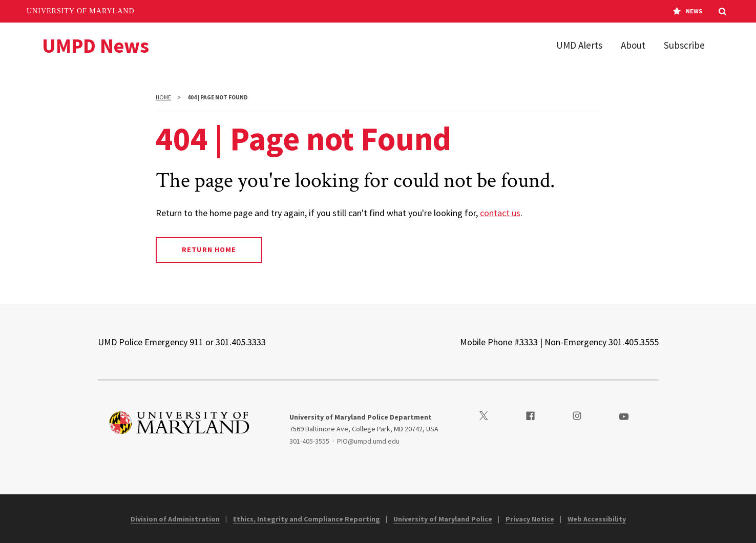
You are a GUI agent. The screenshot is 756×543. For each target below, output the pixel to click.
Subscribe (684, 45)
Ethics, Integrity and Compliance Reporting (307, 519)
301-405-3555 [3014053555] (309, 441)
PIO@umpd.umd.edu (368, 441)
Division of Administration (175, 519)
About (633, 45)
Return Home (209, 249)
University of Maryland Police (443, 519)
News (688, 11)
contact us (500, 213)
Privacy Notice (530, 519)
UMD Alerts (579, 45)
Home (163, 97)
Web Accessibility (597, 519)
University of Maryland (81, 11)
